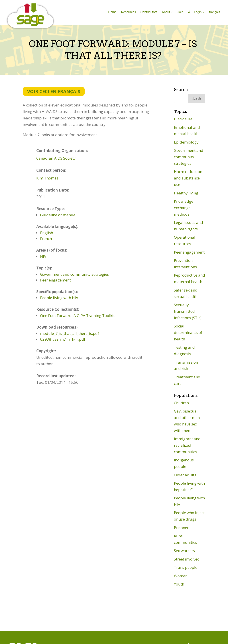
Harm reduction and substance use (188, 178)
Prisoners (182, 528)
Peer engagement (55, 280)
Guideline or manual (58, 215)
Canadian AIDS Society (56, 158)
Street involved (187, 559)
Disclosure (183, 119)
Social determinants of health (188, 332)
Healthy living (186, 193)
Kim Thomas (47, 178)
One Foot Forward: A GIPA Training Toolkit (77, 316)
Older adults (185, 475)
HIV (43, 256)
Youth (179, 584)
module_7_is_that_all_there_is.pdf (70, 333)
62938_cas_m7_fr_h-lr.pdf (63, 339)
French (46, 239)
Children (181, 403)
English (47, 233)
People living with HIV (59, 298)
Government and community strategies (74, 274)
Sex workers (184, 551)
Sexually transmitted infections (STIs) (188, 311)
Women (181, 576)
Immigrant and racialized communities (187, 445)
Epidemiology (186, 142)
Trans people (186, 567)
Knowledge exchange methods (184, 208)
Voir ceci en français (54, 91)
